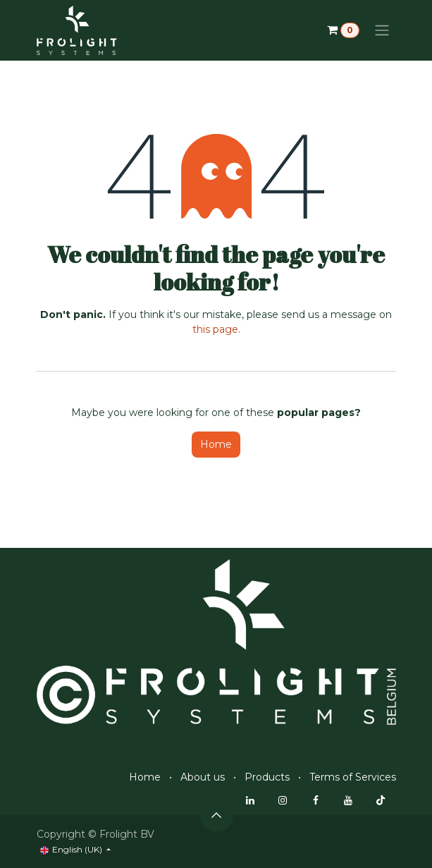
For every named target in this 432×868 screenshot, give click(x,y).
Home (216, 444)
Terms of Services (353, 777)
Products (267, 777)
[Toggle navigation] (382, 31)
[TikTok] (381, 800)
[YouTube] (348, 800)
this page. (216, 329)
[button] (216, 815)
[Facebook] (316, 800)
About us (203, 777)
